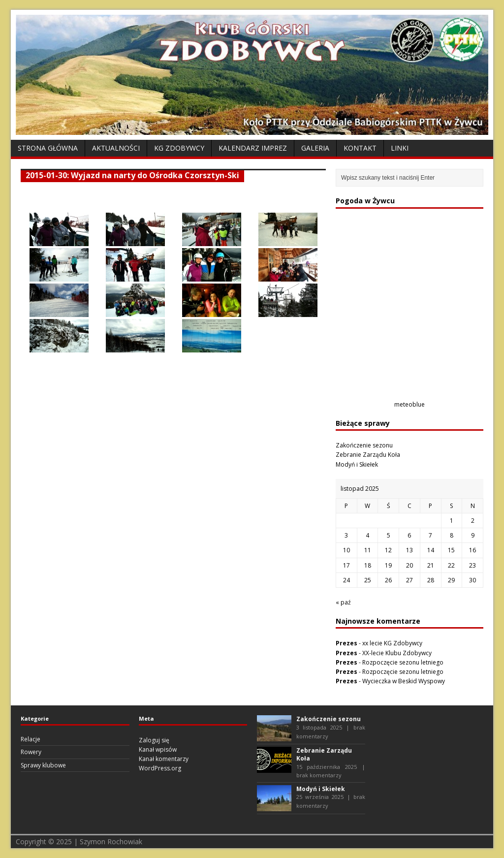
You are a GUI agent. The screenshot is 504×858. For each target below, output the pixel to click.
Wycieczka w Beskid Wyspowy (404, 681)
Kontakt (360, 148)
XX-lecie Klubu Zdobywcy (397, 653)
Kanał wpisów (158, 749)
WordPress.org (160, 768)
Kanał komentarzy (164, 759)
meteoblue (409, 404)
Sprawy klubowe (43, 765)
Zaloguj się (154, 740)
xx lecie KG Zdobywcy (392, 643)
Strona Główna (48, 148)
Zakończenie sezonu (364, 445)
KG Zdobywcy (179, 148)
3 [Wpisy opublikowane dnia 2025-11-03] (346, 535)
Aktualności (116, 148)
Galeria (315, 148)
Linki (400, 148)
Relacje (31, 739)
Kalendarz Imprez (253, 148)
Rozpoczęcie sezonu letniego (403, 662)
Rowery (31, 752)
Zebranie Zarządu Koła (368, 455)
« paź (343, 602)
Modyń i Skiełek (357, 464)
